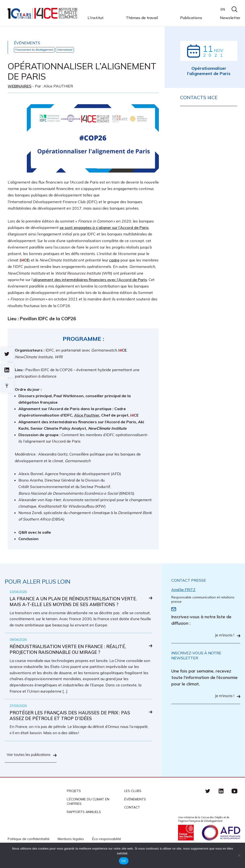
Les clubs (133, 804)
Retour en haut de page (7, 386)
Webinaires (19, 86)
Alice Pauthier (87, 415)
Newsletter (230, 18)
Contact (132, 820)
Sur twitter (7, 354)
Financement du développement (38, 50)
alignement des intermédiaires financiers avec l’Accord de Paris (90, 280)
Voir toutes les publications (38, 766)
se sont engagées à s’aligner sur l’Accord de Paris (104, 228)
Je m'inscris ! (223, 636)
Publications (191, 18)
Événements (135, 812)
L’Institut (96, 18)
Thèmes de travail (142, 18)
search (234, 9)
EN (223, 9)
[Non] (239, 855)
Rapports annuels (84, 825)
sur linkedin (7, 370)
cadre (114, 260)
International (74, 50)
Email (174, 609)
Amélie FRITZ (183, 590)
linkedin (221, 804)
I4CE (43, 13)
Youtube (234, 804)
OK (124, 861)
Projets (74, 804)
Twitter (208, 804)
